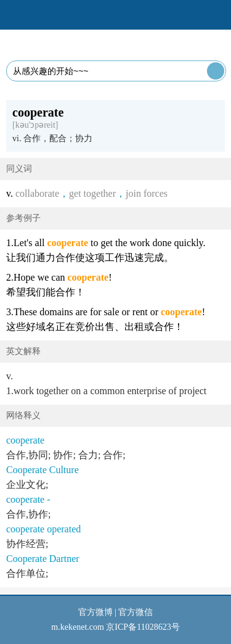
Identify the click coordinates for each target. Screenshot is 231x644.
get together (92, 193)
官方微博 (95, 612)
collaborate (37, 193)
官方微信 (136, 612)
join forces (147, 193)
